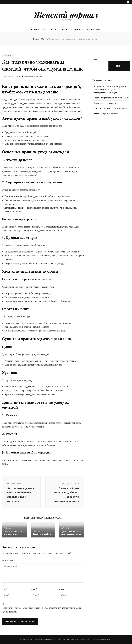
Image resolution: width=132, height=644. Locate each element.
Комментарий (9, 561)
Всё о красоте (38, 30)
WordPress (107, 639)
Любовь (54, 30)
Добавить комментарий (33, 76)
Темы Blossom (85, 639)
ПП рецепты (94, 30)
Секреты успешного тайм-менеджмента (111, 108)
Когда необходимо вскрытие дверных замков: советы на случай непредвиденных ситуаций (110, 89)
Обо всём (8, 55)
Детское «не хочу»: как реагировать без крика (72, 533)
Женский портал (66, 14)
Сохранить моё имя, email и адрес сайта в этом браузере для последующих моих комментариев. (42, 610)
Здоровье (78, 30)
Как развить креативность (105, 103)
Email (34, 589)
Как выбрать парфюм (42, 534)
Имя (4, 589)
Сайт (62, 589)
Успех (65, 30)
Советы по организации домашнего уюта (14, 533)
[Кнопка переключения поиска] (128, 2)
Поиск (94, 59)
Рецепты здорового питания (106, 114)
